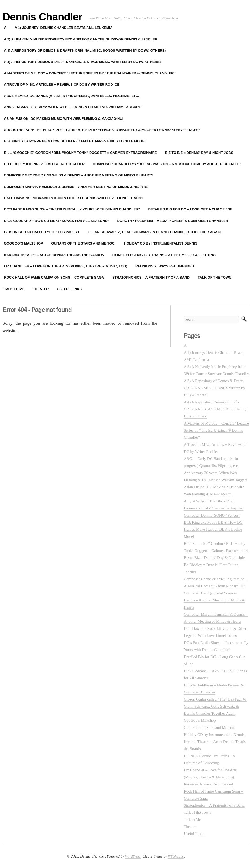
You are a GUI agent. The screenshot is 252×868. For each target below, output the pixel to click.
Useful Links (69, 289)
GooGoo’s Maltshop (200, 720)
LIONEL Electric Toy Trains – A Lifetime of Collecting (164, 255)
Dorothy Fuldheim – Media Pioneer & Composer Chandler (173, 221)
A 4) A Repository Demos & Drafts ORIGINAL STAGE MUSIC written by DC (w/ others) (215, 409)
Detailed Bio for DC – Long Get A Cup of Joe (190, 209)
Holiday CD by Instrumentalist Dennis (161, 243)
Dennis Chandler (42, 17)
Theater (41, 289)
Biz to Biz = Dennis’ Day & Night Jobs (199, 153)
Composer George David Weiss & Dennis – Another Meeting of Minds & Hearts (214, 600)
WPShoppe (176, 856)
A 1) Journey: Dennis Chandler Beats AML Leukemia (64, 28)
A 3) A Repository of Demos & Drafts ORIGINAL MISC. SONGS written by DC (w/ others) (214, 388)
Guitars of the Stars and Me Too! (83, 243)
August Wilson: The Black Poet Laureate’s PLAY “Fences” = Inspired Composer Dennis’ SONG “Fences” (214, 508)
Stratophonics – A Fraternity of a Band (151, 277)
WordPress (133, 856)
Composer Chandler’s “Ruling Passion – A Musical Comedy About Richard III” (167, 164)
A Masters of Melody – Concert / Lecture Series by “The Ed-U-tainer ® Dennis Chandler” (216, 430)
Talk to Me (192, 820)
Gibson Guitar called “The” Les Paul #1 (215, 699)
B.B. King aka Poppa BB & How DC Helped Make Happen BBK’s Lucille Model (213, 529)
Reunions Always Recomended (165, 266)
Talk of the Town (214, 277)
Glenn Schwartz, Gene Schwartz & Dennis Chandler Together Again (154, 232)
